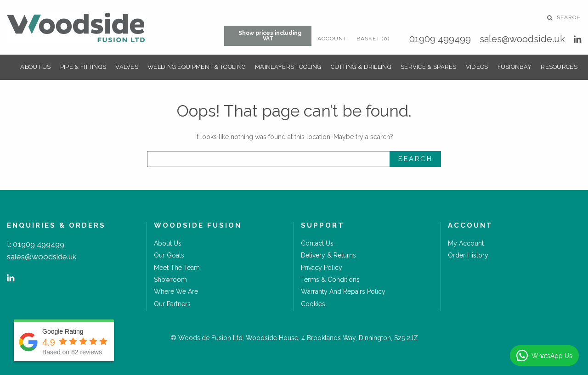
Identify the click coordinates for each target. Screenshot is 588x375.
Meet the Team (177, 268)
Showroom (170, 280)
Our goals (169, 255)
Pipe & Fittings (83, 67)
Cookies (313, 304)
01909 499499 (440, 39)
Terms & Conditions (330, 280)
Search (564, 17)
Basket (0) (373, 39)
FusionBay (515, 67)
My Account (466, 243)
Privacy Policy (322, 268)
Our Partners (172, 304)
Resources (559, 67)
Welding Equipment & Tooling (197, 67)
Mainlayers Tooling (288, 67)
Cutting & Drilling (361, 67)
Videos (477, 67)
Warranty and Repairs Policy (343, 291)
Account (332, 39)
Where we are (176, 291)
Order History (468, 255)
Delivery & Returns (328, 255)
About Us (35, 67)
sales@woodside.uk (522, 39)
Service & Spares (429, 67)
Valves (127, 67)
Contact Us (317, 243)
